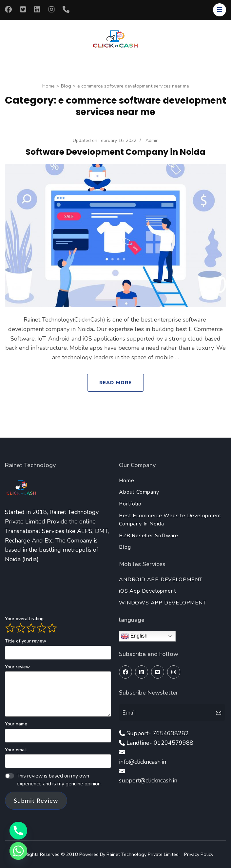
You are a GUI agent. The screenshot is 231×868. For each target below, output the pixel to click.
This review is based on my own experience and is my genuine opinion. (59, 780)
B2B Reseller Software (149, 536)
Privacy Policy (199, 854)
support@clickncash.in (148, 780)
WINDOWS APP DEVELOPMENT (162, 603)
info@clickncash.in (143, 762)
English (134, 636)
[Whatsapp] (18, 851)
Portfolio (130, 504)
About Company (139, 492)
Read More (115, 383)
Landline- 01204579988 (160, 743)
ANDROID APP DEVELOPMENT (161, 580)
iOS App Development (147, 591)
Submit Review (36, 800)
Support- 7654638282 (158, 733)
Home (126, 481)
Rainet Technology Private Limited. (144, 854)
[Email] (166, 712)
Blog (125, 547)
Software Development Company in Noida (115, 152)
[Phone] (18, 831)
